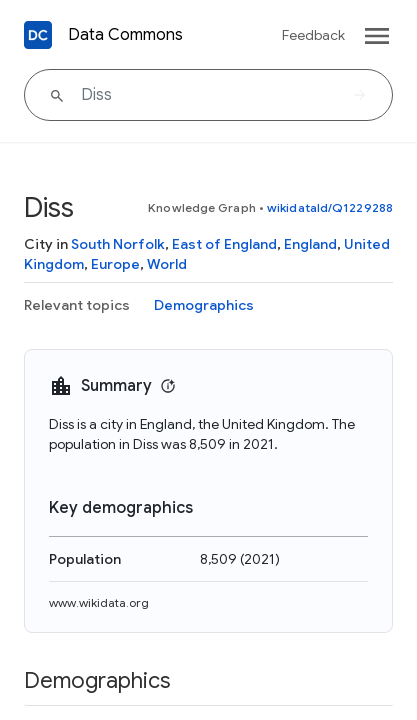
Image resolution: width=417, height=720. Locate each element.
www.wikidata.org (99, 602)
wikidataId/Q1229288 (330, 207)
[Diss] (208, 95)
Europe (115, 264)
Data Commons (125, 35)
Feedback (313, 35)
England (310, 244)
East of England (224, 244)
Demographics (204, 305)
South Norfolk (118, 244)
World (167, 264)
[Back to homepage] (38, 35)
